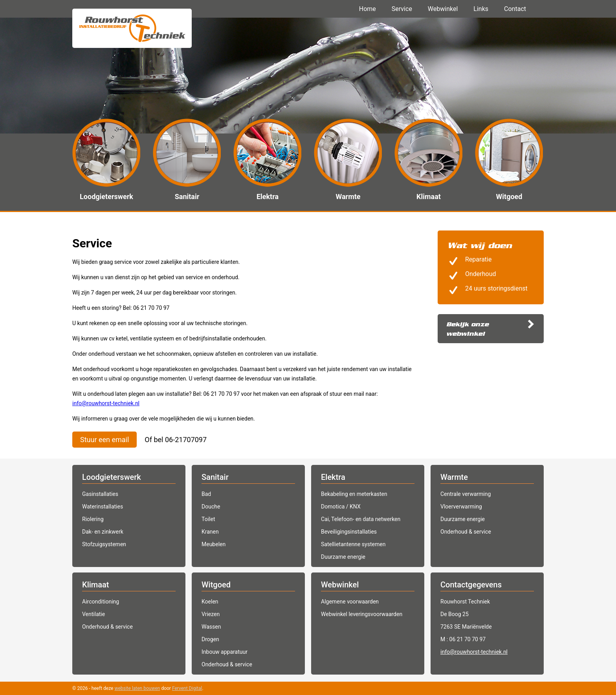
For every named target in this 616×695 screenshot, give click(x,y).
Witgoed (216, 585)
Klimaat (95, 585)
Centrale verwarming (466, 494)
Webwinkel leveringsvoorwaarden (362, 614)
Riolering (93, 519)
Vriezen (211, 614)
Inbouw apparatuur (225, 652)
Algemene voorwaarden (350, 602)
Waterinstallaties (103, 507)
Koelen (210, 602)
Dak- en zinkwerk (103, 532)
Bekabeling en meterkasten (354, 494)
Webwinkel (443, 9)
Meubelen (214, 544)
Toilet (208, 519)
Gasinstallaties (100, 494)
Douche (211, 507)
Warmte (454, 477)
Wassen (211, 627)
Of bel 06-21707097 (176, 440)
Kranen (210, 532)
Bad (206, 494)
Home (368, 9)
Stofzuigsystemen (104, 544)
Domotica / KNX (341, 507)
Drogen (210, 639)
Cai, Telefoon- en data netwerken (361, 519)
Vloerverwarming (461, 507)
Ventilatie (93, 614)
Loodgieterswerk (112, 477)
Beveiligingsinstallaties (349, 532)
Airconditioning (101, 602)
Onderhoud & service (466, 532)
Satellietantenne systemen (353, 544)
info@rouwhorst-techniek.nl (106, 403)
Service (402, 9)
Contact (515, 9)
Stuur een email (104, 440)
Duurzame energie (343, 557)
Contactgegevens (471, 585)
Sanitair (215, 477)
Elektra (333, 477)
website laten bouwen (137, 688)
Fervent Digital (187, 688)
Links (481, 9)
